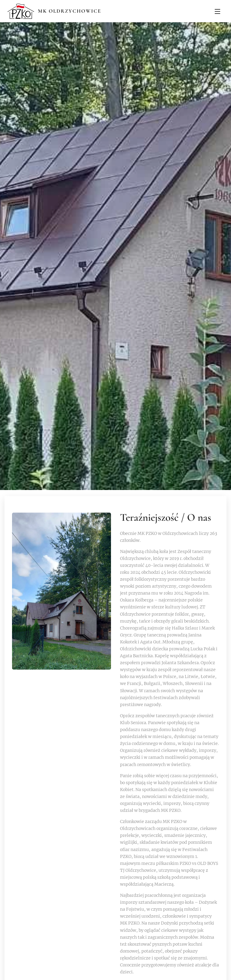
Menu (217, 11)
